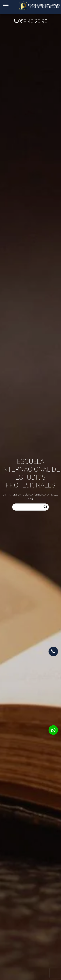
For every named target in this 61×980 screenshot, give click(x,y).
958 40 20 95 (31, 21)
